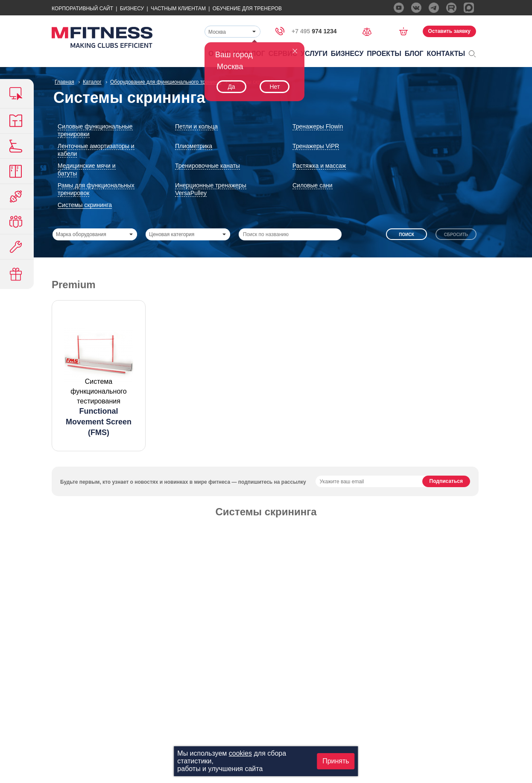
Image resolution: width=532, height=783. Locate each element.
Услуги (314, 54)
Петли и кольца (196, 126)
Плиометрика (194, 146)
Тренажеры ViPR (316, 146)
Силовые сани (313, 185)
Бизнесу (132, 9)
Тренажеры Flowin (318, 126)
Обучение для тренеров (247, 9)
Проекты (384, 54)
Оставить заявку (449, 31)
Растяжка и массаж (319, 166)
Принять (336, 761)
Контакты (446, 54)
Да (231, 87)
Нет (275, 87)
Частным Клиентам (178, 9)
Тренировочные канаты (208, 166)
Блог (414, 54)
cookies (240, 753)
